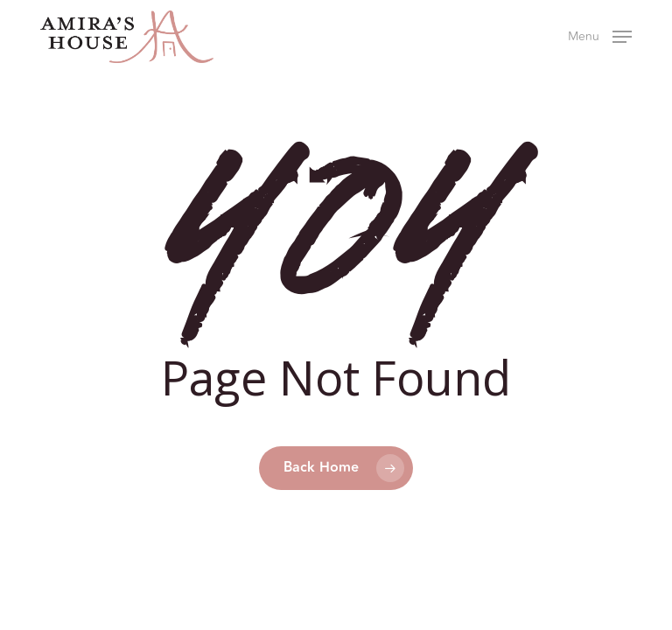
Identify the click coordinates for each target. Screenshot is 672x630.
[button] (600, 35)
